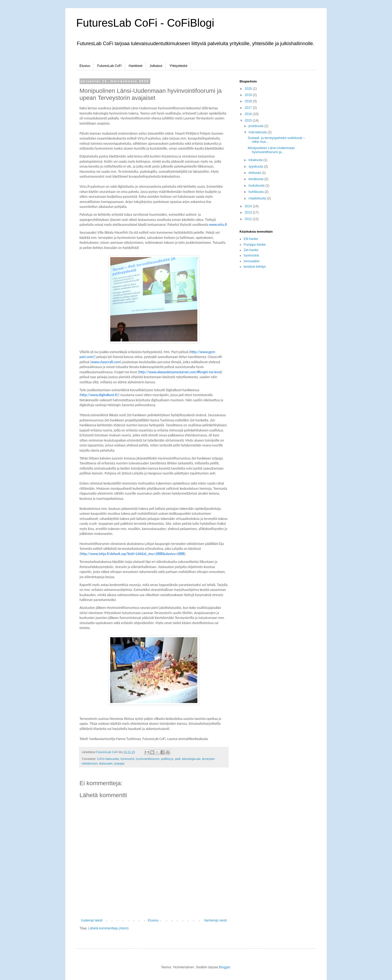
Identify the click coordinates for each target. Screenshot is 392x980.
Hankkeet (136, 66)
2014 (249, 206)
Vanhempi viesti (215, 920)
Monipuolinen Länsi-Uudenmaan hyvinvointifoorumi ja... (271, 150)
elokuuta (255, 173)
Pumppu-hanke (255, 245)
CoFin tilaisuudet (108, 759)
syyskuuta (256, 167)
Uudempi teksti (92, 920)
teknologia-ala (191, 759)
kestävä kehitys (255, 267)
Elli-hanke (251, 239)
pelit (178, 759)
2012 (249, 219)
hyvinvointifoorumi (148, 759)
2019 (249, 95)
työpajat (119, 763)
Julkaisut (156, 66)
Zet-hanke (251, 250)
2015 (249, 121)
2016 (249, 114)
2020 (249, 89)
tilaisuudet (106, 763)
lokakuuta (256, 160)
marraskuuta (258, 132)
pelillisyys (167, 759)
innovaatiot (252, 261)
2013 (249, 212)
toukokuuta (257, 186)
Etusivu (85, 66)
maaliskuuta (258, 198)
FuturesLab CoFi (109, 66)
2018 (249, 101)
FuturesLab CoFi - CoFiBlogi (145, 23)
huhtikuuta (257, 192)
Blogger (225, 967)
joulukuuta (256, 126)
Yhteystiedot (178, 66)
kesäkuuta (256, 179)
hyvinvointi (127, 759)
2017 (249, 108)
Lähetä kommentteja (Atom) (108, 928)
